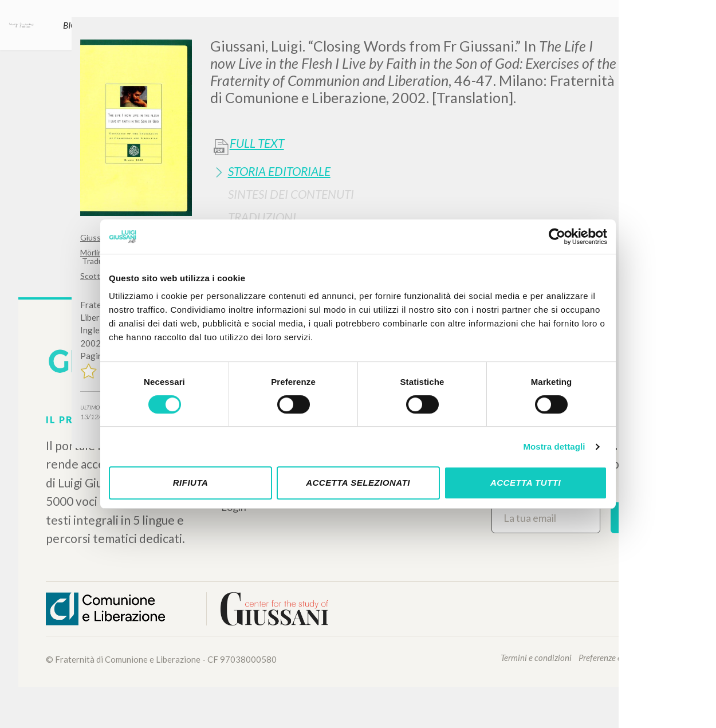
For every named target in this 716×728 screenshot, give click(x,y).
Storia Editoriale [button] (279, 171)
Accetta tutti (526, 483)
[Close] (627, 34)
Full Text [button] (257, 143)
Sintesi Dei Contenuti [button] (291, 194)
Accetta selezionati (358, 483)
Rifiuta (191, 483)
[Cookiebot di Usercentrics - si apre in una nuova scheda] (557, 237)
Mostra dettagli (554, 446)
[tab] (423, 171)
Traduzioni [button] (262, 217)
